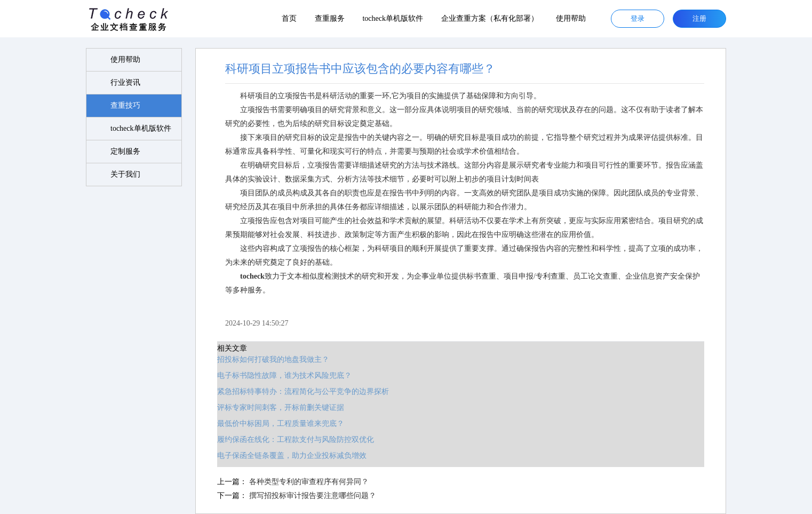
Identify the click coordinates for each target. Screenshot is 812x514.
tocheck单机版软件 (393, 18)
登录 (638, 18)
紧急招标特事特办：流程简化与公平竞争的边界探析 (303, 392)
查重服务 (330, 18)
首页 (289, 18)
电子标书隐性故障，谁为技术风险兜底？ (284, 375)
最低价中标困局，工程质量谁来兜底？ (281, 424)
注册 (699, 18)
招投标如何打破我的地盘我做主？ (273, 359)
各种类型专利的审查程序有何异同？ (309, 482)
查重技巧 (125, 105)
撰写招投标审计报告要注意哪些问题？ (313, 496)
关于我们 (125, 174)
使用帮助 (571, 18)
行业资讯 (125, 82)
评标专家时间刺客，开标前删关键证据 (281, 408)
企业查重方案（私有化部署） (490, 18)
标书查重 (481, 276)
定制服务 (125, 151)
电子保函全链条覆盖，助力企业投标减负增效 (292, 456)
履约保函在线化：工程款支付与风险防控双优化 (296, 440)
